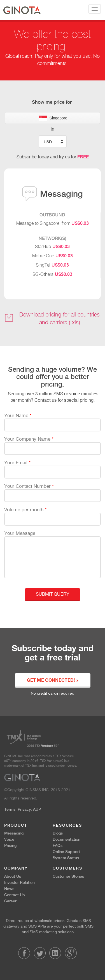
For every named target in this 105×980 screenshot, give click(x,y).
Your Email (17, 463)
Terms (10, 809)
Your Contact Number (29, 486)
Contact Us (14, 895)
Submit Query (53, 594)
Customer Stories (68, 876)
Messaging (14, 833)
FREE (83, 157)
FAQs (58, 845)
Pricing (10, 845)
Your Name (18, 415)
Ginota (22, 10)
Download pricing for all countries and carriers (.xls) (60, 319)
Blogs (58, 833)
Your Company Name (29, 439)
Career (10, 901)
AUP (37, 809)
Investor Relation (19, 882)
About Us (13, 876)
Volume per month (25, 510)
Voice (9, 839)
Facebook (24, 953)
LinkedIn (55, 953)
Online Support (66, 852)
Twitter (40, 953)
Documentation (66, 839)
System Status (66, 858)
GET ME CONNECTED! (53, 681)
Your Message (20, 533)
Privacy (24, 809)
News (9, 889)
